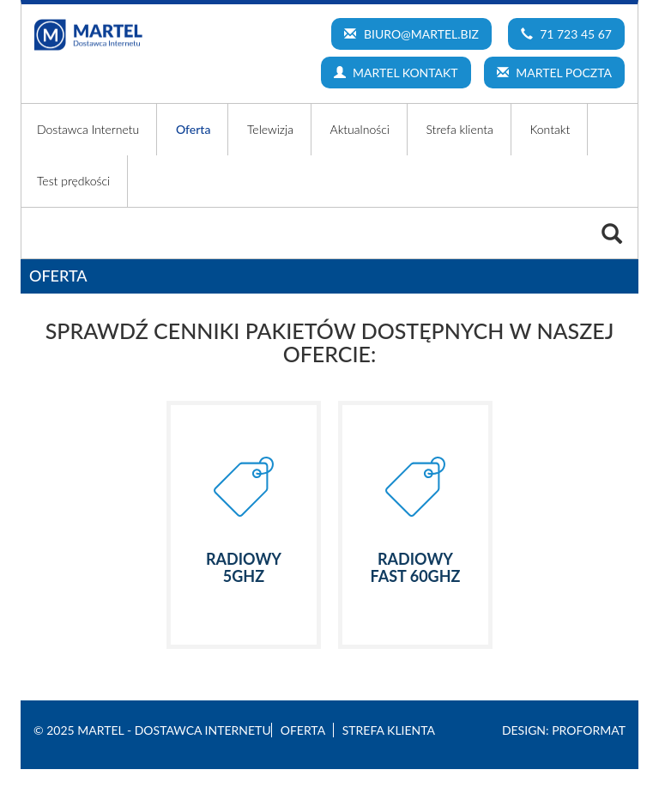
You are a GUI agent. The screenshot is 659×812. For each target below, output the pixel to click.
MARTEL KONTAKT (396, 73)
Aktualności (360, 129)
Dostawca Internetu (88, 129)
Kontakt (550, 129)
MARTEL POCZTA (554, 73)
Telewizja (270, 129)
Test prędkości (73, 181)
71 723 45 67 (566, 34)
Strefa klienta (459, 129)
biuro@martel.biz (411, 34)
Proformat (589, 730)
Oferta (193, 129)
